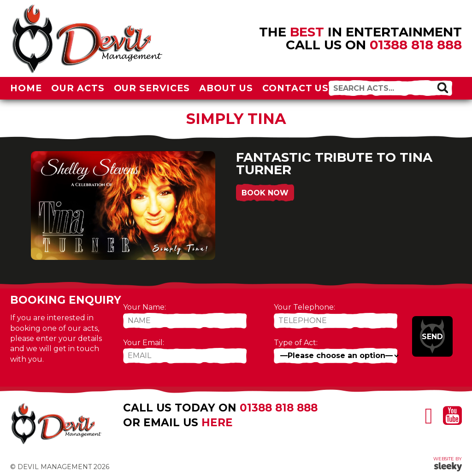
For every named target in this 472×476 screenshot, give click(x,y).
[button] (442, 88)
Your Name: (145, 307)
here (217, 423)
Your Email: (144, 343)
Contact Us (296, 88)
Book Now (265, 193)
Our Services (152, 88)
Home (26, 88)
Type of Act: (296, 343)
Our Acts (78, 88)
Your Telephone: (304, 307)
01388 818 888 (416, 45)
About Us (226, 88)
